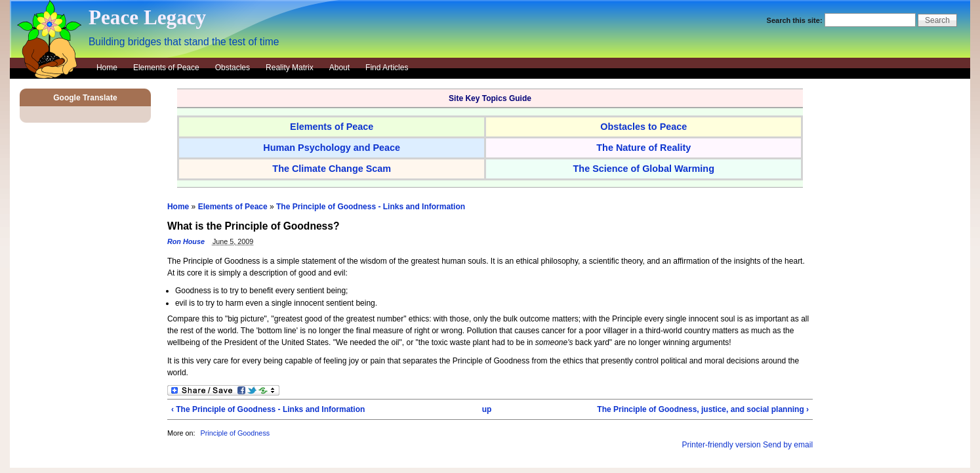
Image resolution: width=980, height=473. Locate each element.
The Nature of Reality (643, 148)
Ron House (186, 241)
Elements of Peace (166, 68)
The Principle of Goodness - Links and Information (371, 207)
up (487, 409)
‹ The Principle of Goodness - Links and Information (268, 409)
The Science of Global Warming (644, 169)
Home (107, 68)
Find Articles (387, 68)
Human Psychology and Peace (332, 148)
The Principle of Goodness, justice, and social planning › (703, 409)
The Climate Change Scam (332, 169)
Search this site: (796, 20)
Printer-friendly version (722, 445)
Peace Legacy (147, 17)
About (339, 68)
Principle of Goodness (235, 433)
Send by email (788, 445)
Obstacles (233, 68)
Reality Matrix (290, 68)
